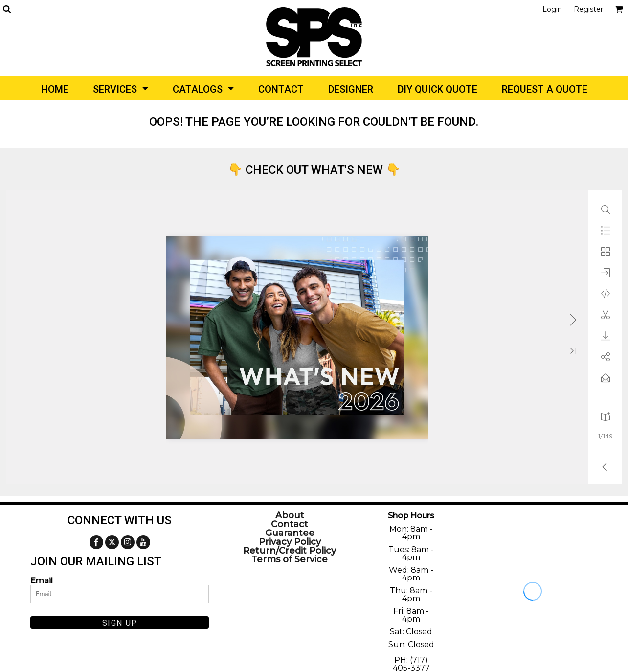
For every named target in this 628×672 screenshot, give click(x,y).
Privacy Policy (290, 542)
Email (42, 580)
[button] (7, 9)
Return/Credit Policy (290, 551)
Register (588, 9)
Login (552, 9)
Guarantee (290, 533)
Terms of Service (290, 559)
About (290, 515)
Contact (290, 524)
